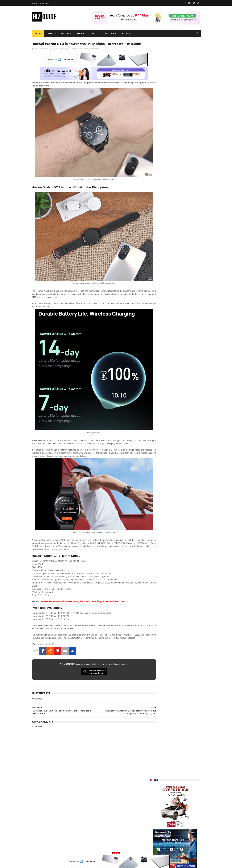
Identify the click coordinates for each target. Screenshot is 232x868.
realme (151, 794)
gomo (185, 838)
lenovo (151, 805)
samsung (171, 783)
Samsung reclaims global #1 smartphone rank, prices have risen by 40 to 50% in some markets (182, 321)
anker (170, 838)
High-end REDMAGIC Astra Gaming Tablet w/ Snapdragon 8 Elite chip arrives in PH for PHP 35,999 (182, 263)
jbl (166, 833)
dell (179, 833)
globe (151, 800)
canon (166, 822)
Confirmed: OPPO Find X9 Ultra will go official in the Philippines (182, 291)
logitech (152, 833)
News (50, 33)
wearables (94, 55)
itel (180, 822)
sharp (182, 816)
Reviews (80, 33)
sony (168, 805)
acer (150, 811)
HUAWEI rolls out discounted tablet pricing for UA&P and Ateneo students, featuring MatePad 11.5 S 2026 (181, 350)
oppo (150, 789)
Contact (45, 3)
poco (150, 816)
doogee (173, 827)
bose (180, 849)
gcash (180, 811)
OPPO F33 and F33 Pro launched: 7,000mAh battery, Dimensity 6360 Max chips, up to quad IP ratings (183, 365)
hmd (166, 844)
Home (38, 33)
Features (65, 33)
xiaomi (167, 789)
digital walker (154, 827)
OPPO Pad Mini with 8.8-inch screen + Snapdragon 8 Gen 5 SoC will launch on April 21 (181, 379)
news (86, 55)
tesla (150, 849)
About (35, 3)
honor (168, 794)
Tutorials (110, 33)
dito (164, 811)
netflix (151, 822)
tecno (184, 805)
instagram (153, 838)
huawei (79, 55)
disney (151, 844)
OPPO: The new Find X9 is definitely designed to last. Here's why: (171, 154)
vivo (183, 789)
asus (184, 794)
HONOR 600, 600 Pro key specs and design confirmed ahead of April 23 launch (183, 306)
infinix (167, 800)
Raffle (94, 33)
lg (181, 800)
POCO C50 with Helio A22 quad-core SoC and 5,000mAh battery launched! (183, 248)
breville (165, 849)
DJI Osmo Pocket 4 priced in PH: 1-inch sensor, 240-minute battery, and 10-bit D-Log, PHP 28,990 (182, 278)
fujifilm (166, 816)
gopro (181, 844)
